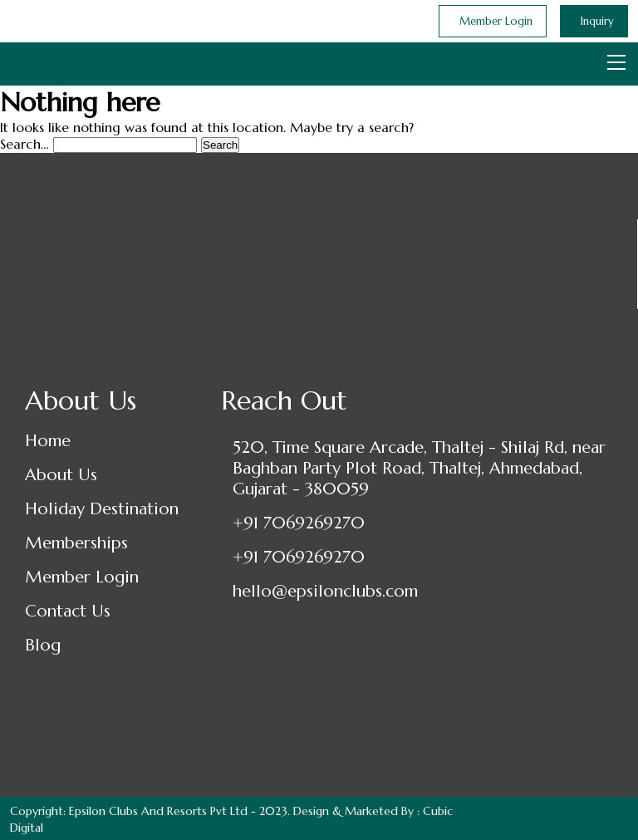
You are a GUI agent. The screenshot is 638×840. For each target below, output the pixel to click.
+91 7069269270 (299, 523)
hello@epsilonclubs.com (325, 591)
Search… (25, 144)
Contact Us (68, 611)
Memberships (76, 543)
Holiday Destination (102, 509)
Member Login (82, 577)
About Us (61, 475)
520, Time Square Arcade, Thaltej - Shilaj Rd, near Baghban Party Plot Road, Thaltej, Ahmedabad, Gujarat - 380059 (419, 468)
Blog (43, 645)
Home (48, 441)
